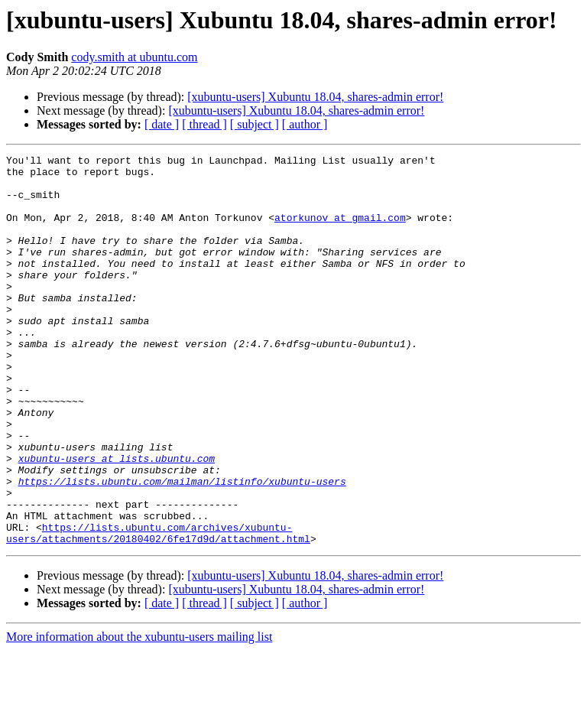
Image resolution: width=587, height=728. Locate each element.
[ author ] (305, 124)
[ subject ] (255, 124)
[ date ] (162, 124)
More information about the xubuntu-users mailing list (139, 715)
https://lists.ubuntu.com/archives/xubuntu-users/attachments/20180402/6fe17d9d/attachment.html (158, 609)
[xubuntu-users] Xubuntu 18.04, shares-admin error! (315, 97)
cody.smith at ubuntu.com (134, 57)
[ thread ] (204, 124)
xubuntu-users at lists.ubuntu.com (117, 520)
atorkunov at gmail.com (340, 231)
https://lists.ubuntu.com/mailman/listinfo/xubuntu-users (182, 548)
